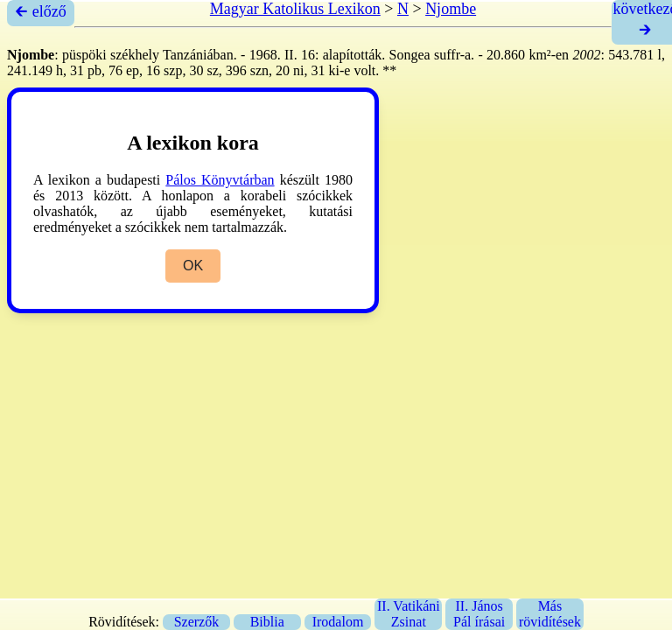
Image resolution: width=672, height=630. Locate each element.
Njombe (451, 9)
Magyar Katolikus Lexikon (295, 9)
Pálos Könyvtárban (220, 180)
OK (193, 266)
